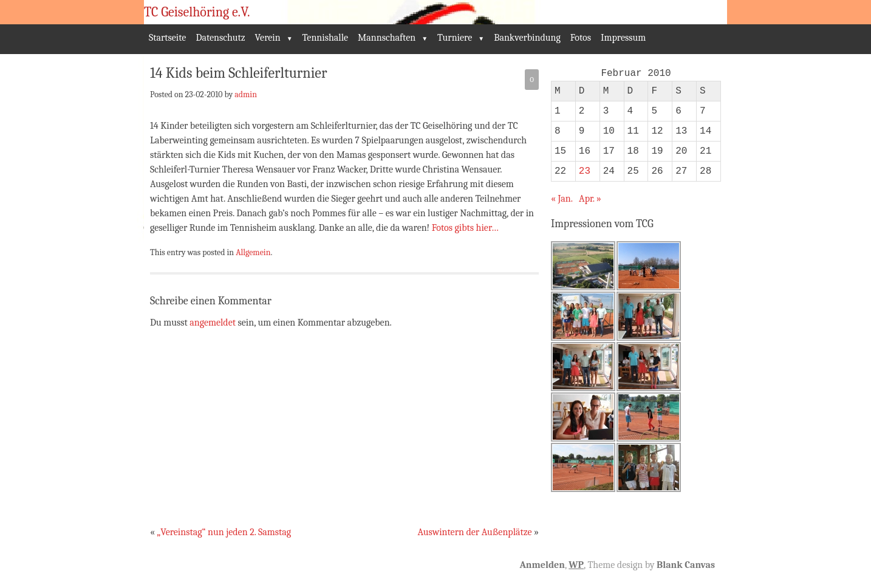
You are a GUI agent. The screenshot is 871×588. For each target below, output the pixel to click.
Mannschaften (387, 38)
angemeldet (213, 323)
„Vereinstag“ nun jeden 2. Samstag (224, 532)
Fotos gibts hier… (465, 228)
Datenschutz (220, 38)
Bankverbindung (527, 38)
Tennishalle (326, 38)
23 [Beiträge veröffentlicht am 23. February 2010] (585, 171)
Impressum (623, 38)
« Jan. (562, 199)
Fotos (581, 38)
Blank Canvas (686, 565)
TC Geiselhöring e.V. (197, 12)
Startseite (167, 38)
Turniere (455, 38)
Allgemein (253, 252)
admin (246, 94)
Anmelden (542, 565)
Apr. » (590, 199)
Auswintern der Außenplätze (474, 532)
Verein (268, 38)
